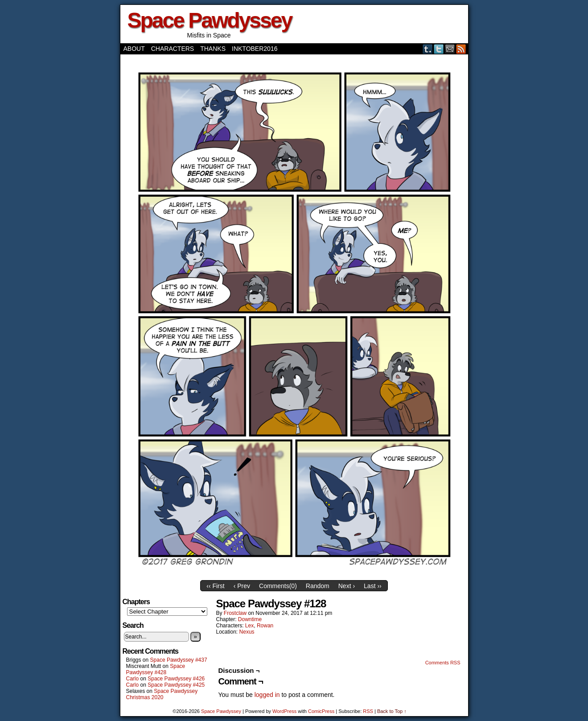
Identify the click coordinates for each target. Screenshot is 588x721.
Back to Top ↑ (392, 711)
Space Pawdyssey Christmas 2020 (162, 694)
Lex (249, 626)
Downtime (250, 619)
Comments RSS (443, 663)
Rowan (265, 626)
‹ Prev (242, 586)
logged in (267, 695)
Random (318, 586)
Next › (347, 586)
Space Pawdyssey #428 (156, 669)
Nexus (247, 632)
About (134, 49)
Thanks (213, 49)
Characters (173, 49)
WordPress (284, 711)
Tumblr (428, 49)
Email (450, 49)
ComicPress (321, 711)
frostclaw (235, 613)
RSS (461, 49)
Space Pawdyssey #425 (176, 685)
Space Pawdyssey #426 (176, 679)
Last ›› (373, 586)
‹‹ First (215, 586)
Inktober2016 (255, 49)
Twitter (439, 49)
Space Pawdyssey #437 (179, 660)
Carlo (133, 679)
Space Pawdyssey (210, 20)
